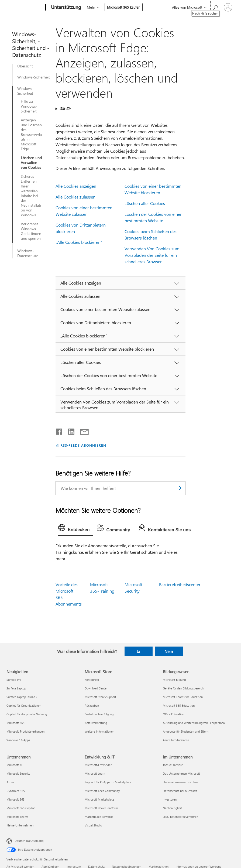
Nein (169, 651)
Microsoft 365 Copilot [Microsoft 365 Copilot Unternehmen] (21, 808)
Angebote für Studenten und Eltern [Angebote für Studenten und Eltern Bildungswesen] (186, 731)
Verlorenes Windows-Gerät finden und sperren (31, 231)
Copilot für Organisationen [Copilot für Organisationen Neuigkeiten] (24, 705)
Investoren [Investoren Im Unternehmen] (170, 799)
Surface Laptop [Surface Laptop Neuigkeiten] (16, 688)
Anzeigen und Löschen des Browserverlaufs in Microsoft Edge (31, 134)
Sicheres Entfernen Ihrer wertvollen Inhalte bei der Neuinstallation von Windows (31, 196)
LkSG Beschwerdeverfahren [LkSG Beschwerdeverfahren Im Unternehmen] (180, 817)
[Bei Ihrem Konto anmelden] (228, 7)
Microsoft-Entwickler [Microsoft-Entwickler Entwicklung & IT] (98, 765)
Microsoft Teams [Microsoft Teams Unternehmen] (17, 817)
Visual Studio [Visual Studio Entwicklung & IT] (93, 825)
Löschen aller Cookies (145, 203)
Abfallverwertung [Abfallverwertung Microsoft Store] (96, 723)
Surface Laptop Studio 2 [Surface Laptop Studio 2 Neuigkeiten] (22, 697)
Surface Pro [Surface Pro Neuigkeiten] (14, 680)
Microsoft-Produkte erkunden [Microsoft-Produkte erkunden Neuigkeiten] (25, 731)
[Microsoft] (25, 8)
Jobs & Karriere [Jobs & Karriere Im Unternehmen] (173, 765)
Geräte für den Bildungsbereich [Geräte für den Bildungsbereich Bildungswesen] (183, 688)
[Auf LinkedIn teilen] (69, 430)
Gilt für (65, 109)
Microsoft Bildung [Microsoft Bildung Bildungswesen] (174, 680)
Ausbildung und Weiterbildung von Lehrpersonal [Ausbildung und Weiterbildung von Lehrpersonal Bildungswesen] (194, 723)
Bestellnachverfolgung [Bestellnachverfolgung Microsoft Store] (99, 714)
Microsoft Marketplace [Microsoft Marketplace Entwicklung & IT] (99, 799)
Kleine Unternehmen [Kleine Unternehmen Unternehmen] (20, 825)
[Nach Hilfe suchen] (215, 7)
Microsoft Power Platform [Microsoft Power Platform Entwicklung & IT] (101, 808)
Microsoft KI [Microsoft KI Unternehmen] (14, 765)
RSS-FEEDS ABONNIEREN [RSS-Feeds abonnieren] (83, 445)
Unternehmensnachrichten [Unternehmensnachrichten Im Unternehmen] (180, 782)
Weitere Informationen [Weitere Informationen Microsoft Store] (99, 731)
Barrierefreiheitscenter (180, 584)
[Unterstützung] (66, 8)
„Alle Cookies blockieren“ (79, 242)
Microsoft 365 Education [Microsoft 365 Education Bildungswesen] (179, 705)
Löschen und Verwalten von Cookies (31, 163)
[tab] (75, 529)
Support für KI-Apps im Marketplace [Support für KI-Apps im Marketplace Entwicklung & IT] (108, 782)
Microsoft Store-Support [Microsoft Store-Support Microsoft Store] (100, 697)
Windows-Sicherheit (34, 77)
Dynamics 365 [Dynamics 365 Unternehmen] (16, 791)
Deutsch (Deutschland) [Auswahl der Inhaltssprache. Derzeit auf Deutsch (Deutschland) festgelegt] (29, 841)
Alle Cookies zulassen (75, 197)
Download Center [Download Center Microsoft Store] (96, 688)
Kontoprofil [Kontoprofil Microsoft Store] (92, 680)
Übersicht (25, 66)
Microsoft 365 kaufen (124, 7)
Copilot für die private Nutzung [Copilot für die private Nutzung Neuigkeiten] (27, 714)
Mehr (91, 7)
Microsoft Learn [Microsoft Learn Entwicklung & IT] (95, 773)
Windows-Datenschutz (27, 253)
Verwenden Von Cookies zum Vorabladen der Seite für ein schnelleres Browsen (152, 255)
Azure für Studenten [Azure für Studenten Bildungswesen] (176, 740)
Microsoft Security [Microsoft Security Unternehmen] (18, 773)
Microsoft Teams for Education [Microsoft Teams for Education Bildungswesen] (183, 697)
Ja (138, 651)
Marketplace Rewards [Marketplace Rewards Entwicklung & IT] (99, 817)
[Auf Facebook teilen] (59, 430)
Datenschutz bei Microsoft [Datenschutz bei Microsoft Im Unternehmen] (180, 791)
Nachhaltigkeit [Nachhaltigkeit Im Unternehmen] (172, 808)
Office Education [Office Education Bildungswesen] (173, 714)
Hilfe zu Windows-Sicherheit (29, 106)
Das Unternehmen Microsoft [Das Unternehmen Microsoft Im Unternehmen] (181, 773)
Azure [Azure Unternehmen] (10, 782)
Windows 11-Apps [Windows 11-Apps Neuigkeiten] (18, 740)
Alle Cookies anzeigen (76, 186)
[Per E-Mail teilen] (82, 430)
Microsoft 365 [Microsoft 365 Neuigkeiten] (16, 723)
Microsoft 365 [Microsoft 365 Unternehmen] (16, 799)
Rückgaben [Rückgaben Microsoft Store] (92, 705)
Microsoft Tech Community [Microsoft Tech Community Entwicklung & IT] (102, 791)
